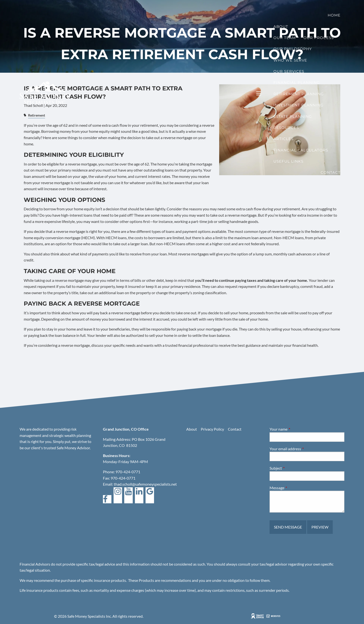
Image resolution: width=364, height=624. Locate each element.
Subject (293, 468)
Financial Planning (297, 83)
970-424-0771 (128, 472)
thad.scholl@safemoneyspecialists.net (145, 484)
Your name (296, 429)
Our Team (285, 38)
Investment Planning (298, 105)
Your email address (303, 449)
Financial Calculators (301, 150)
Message (294, 488)
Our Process (319, 38)
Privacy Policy (212, 429)
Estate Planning (293, 116)
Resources (286, 128)
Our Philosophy (293, 49)
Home (334, 15)
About (281, 27)
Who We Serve (290, 60)
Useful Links (288, 161)
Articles (283, 139)
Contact (331, 172)
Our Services (289, 71)
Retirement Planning (299, 94)
